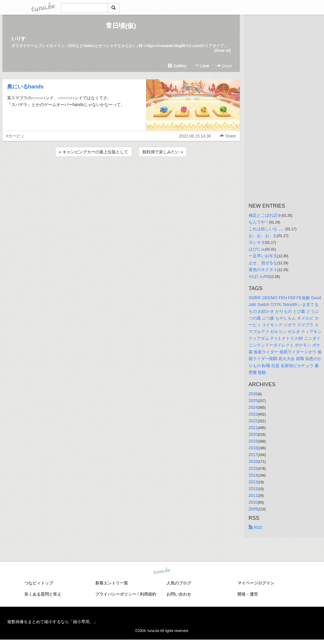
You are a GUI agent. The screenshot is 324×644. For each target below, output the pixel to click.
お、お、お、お (263, 236)
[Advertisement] (121, 174)
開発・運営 (248, 594)
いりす (18, 39)
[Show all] (222, 50)
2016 (253, 461)
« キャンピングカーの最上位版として (94, 152)
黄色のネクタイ (263, 270)
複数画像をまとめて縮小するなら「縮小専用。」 (52, 622)
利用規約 (148, 594)
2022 (253, 421)
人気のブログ (179, 583)
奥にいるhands (25, 87)
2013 (253, 482)
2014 (253, 475)
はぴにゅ (257, 249)
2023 (253, 414)
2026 (253, 394)
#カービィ (16, 136)
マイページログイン (256, 583)
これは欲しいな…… (267, 229)
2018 (253, 448)
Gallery (177, 66)
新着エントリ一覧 (112, 583)
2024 (253, 407)
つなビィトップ (39, 583)
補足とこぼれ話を (265, 215)
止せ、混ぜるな (263, 263)
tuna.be (162, 571)
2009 (253, 509)
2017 (253, 455)
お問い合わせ (179, 594)
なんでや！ (259, 222)
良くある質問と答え (43, 594)
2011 (253, 495)
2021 (253, 428)
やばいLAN (259, 276)
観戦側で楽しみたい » (163, 152)
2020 (253, 434)
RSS (256, 527)
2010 (253, 502)
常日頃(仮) (121, 26)
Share (224, 66)
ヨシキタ (257, 242)
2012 (253, 489)
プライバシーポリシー (116, 594)
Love (202, 66)
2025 (253, 401)
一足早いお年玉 (263, 256)
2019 (253, 441)
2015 (253, 468)
